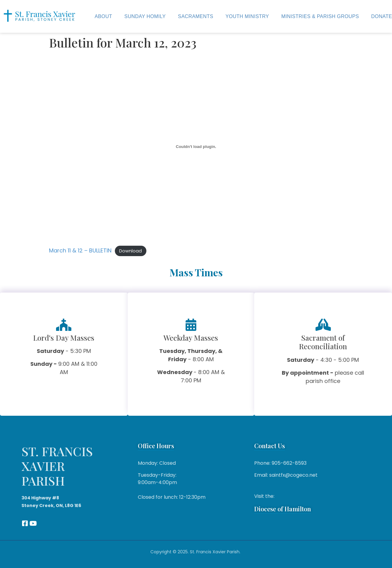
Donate (382, 16)
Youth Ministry (247, 16)
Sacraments (196, 16)
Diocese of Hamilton (283, 509)
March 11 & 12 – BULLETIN (80, 250)
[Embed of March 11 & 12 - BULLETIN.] (196, 147)
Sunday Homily (145, 16)
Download (130, 251)
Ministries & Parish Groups (320, 16)
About (103, 16)
